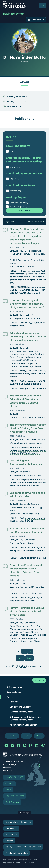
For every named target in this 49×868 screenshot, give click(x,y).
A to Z (8, 790)
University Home (14, 687)
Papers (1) (14, 179)
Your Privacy (11, 828)
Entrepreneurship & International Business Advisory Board (26, 718)
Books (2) (14, 151)
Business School (14, 14)
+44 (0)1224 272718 (16, 102)
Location (14, 702)
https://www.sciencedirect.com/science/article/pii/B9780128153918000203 (28, 374)
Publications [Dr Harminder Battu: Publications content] (24, 119)
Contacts (9, 784)
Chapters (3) (15, 167)
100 (25, 666)
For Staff (26, 736)
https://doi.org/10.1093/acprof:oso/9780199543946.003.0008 (28, 550)
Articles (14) (15, 191)
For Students (12, 736)
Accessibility (11, 835)
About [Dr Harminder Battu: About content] (24, 82)
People (10, 697)
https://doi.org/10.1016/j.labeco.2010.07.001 (28, 520)
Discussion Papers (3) (20, 203)
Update (39, 680)
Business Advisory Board (22, 712)
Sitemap (39, 736)
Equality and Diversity (21, 707)
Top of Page (25, 813)
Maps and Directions (15, 796)
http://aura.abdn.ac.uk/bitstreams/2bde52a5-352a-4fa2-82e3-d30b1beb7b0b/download (28, 482)
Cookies (9, 841)
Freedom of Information (17, 853)
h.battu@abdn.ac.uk (17, 97)
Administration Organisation (23, 725)
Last (30, 658)
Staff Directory (12, 802)
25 (17, 666)
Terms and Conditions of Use (18, 822)
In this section (37, 20)
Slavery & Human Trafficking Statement (23, 847)
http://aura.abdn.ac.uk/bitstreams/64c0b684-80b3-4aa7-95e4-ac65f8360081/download (28, 450)
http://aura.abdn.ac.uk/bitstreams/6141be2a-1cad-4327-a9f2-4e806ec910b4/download (28, 290)
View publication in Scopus (33, 388)
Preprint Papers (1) (18, 207)
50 (21, 666)
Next (21, 658)
